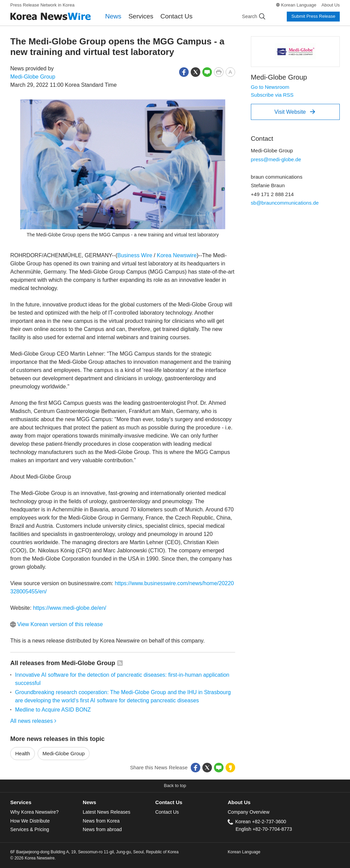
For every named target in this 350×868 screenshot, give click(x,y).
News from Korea (101, 821)
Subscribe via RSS (272, 95)
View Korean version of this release (57, 624)
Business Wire (135, 255)
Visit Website (295, 112)
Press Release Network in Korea (42, 5)
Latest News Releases (106, 812)
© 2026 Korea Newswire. (33, 858)
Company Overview (248, 812)
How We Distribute (30, 821)
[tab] (46, 803)
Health (23, 753)
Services (141, 16)
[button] (184, 72)
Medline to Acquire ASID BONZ (53, 710)
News (113, 16)
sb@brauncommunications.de (285, 203)
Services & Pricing (30, 829)
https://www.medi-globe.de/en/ (69, 608)
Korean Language (299, 5)
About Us (331, 5)
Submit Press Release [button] (313, 16)
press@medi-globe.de (276, 159)
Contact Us (176, 16)
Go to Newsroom (270, 87)
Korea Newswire (177, 255)
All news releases (33, 721)
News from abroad (102, 829)
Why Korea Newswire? (34, 812)
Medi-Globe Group (33, 77)
